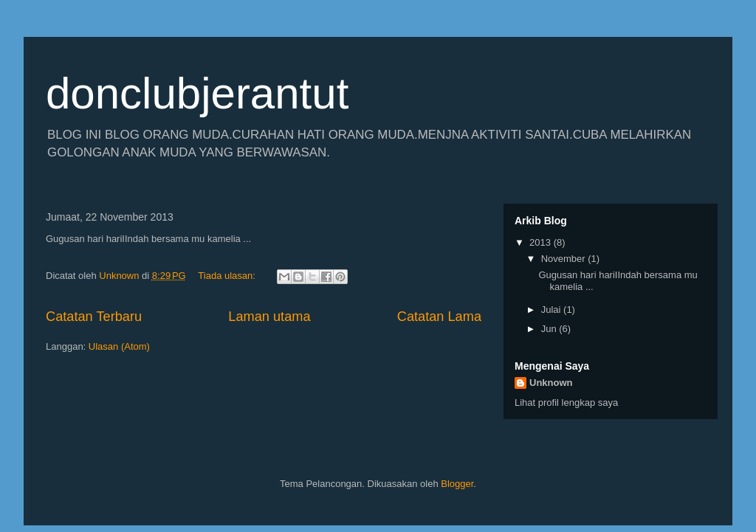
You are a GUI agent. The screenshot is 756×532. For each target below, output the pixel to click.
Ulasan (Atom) (119, 346)
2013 (542, 242)
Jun (550, 329)
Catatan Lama (439, 317)
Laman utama (269, 317)
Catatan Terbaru (94, 317)
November (565, 259)
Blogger (457, 484)
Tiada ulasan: (228, 276)
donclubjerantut (197, 93)
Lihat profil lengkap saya (566, 403)
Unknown (551, 383)
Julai (552, 310)
